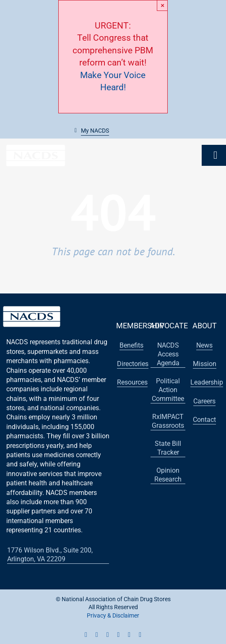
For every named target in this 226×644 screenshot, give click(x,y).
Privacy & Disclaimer (113, 615)
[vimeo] (140, 635)
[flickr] (129, 635)
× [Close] (162, 5)
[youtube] (108, 635)
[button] (92, 131)
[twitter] (97, 635)
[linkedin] (119, 635)
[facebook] (86, 635)
